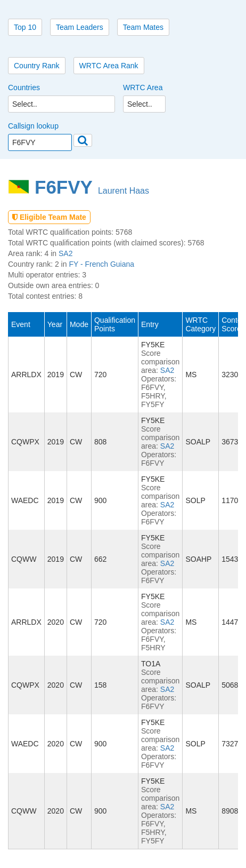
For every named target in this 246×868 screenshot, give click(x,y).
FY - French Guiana (101, 264)
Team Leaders (80, 27)
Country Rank (37, 66)
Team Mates (143, 27)
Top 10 (25, 27)
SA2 (65, 253)
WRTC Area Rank (109, 66)
